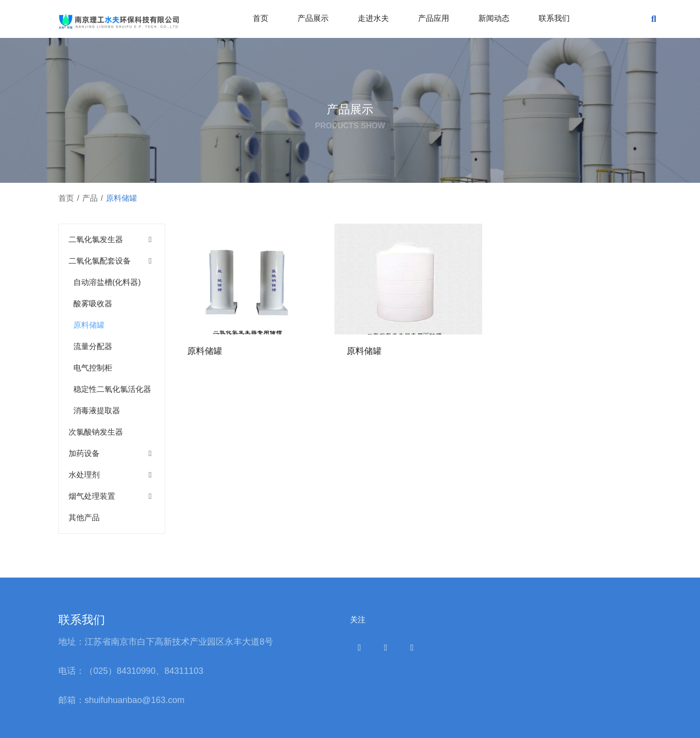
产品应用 (434, 18)
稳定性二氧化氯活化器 (112, 389)
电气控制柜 (93, 368)
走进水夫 (373, 18)
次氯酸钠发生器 (96, 432)
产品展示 (313, 18)
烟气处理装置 (92, 496)
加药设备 (84, 453)
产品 (90, 198)
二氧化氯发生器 (96, 239)
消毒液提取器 (97, 411)
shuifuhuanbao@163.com (136, 700)
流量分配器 (93, 346)
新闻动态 (494, 18)
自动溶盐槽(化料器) (107, 282)
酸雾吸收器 (93, 304)
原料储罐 (89, 325)
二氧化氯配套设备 (100, 261)
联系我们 (554, 18)
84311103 (184, 671)
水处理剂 (84, 475)
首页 (261, 18)
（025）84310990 (120, 671)
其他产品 (84, 518)
